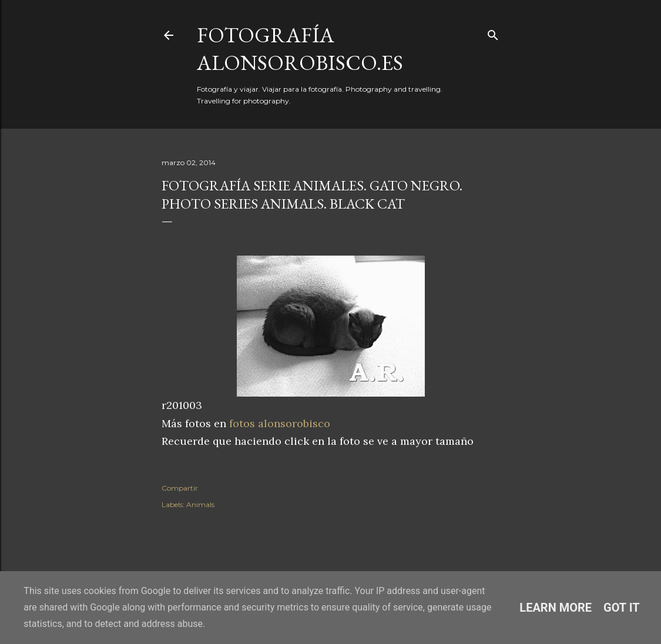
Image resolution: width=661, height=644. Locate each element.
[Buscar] (493, 33)
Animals (200, 504)
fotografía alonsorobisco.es (300, 49)
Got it (622, 608)
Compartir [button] (180, 488)
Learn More (556, 608)
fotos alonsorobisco (280, 423)
